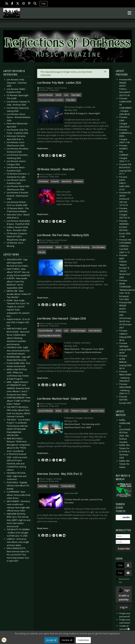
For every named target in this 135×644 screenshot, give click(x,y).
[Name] (123, 536)
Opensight (76, 95)
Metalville (78, 181)
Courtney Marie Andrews (49, 336)
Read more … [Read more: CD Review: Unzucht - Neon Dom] (44, 214)
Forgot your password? (125, 615)
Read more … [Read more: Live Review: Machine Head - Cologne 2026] (44, 453)
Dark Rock (66, 181)
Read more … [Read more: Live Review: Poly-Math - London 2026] (44, 148)
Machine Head (97, 411)
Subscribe (124, 549)
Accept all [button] (51, 640)
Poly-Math (71, 100)
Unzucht (55, 181)
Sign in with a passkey (124, 595)
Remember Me (124, 581)
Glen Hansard (95, 331)
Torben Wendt (68, 486)
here (76, 518)
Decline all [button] (67, 640)
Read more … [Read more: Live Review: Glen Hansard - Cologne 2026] (44, 378)
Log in (124, 607)
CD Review (43, 181)
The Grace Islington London (51, 100)
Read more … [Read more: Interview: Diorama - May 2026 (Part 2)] (44, 528)
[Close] (105, 71)
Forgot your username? (125, 621)
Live (66, 95)
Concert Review (45, 95)
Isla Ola (42, 252)
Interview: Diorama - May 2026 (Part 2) (60, 474)
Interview (43, 486)
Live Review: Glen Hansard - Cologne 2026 (62, 319)
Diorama (54, 486)
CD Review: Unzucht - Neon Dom (56, 169)
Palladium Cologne (80, 411)
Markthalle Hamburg (80, 247)
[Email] (123, 542)
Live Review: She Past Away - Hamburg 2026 (63, 235)
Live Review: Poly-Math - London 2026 (59, 83)
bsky (44, 4)
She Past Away (99, 247)
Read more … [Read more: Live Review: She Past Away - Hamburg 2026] (44, 298)
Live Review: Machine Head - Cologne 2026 (62, 399)
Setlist (58, 95)
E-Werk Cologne (78, 331)
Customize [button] (83, 640)
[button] (39, 156)
